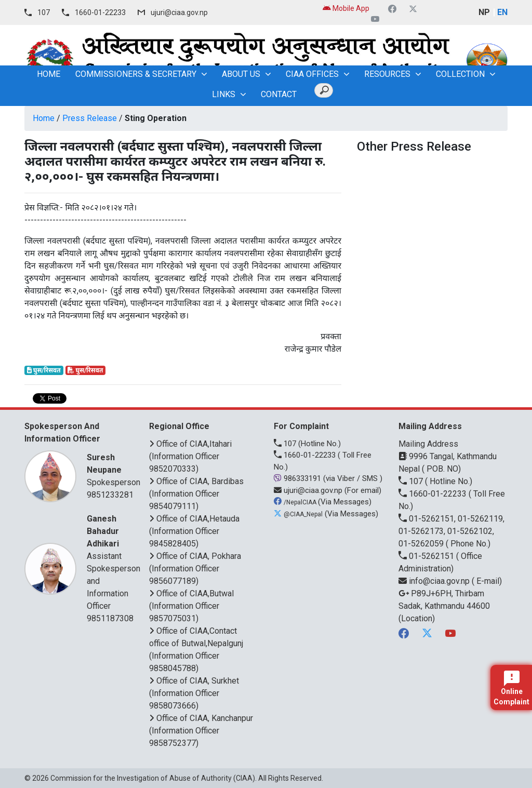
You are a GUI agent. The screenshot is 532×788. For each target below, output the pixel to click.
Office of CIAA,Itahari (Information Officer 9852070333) (190, 456)
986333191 (298, 478)
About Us (241, 74)
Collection (460, 74)
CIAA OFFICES (312, 74)
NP (484, 12)
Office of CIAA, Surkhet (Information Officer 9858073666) (194, 693)
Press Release (90, 118)
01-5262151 (427, 556)
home (49, 74)
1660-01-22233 (100, 12)
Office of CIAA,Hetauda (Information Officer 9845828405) (194, 531)
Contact (279, 94)
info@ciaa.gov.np (435, 581)
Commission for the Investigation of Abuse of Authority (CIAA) (153, 778)
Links (224, 94)
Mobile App (346, 8)
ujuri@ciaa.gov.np (179, 12)
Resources (387, 74)
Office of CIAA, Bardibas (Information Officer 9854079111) (196, 494)
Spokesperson (114, 469)
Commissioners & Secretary (136, 74)
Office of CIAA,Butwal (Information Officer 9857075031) (191, 606)
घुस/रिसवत (44, 370)
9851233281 (110, 495)
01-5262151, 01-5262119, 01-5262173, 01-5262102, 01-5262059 (451, 531)
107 (44, 12)
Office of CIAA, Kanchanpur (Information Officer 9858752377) (201, 731)
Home (44, 118)
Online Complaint (511, 688)
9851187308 (110, 618)
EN (502, 12)
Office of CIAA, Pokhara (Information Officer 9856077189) (195, 569)
